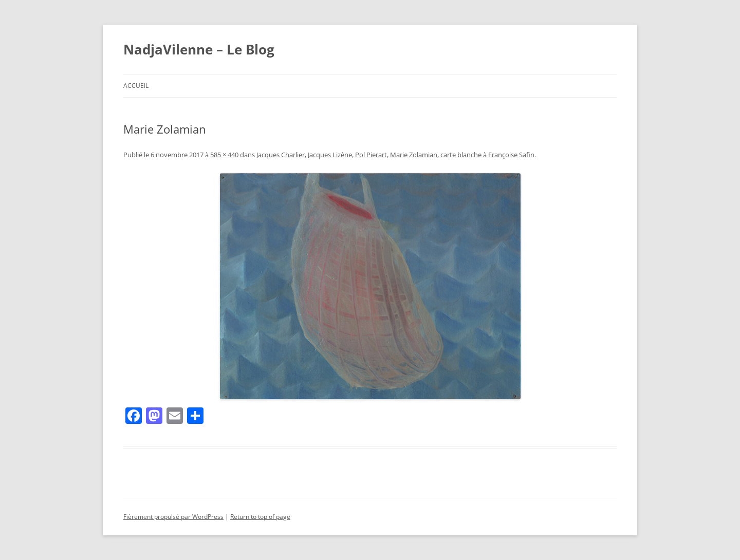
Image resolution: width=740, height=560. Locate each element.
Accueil (136, 86)
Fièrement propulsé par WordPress (173, 517)
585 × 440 (224, 155)
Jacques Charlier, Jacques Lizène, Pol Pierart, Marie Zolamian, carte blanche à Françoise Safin (395, 155)
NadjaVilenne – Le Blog (199, 49)
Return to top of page (260, 517)
